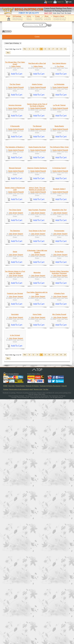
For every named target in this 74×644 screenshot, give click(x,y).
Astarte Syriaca (37, 120)
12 (33, 49)
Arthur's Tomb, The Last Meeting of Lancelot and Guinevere (37, 314)
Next (8, 53)
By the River (59, 430)
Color (8, 31)
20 (65, 49)
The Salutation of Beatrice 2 (15, 236)
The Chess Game (15, 352)
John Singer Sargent (16, 355)
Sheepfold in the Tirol (59, 352)
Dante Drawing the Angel (37, 236)
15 (45, 49)
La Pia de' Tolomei (59, 159)
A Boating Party (59, 507)
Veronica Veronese (15, 159)
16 (49, 49)
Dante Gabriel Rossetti (16, 123)
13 (37, 49)
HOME (5, 631)
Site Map (46, 634)
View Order (11, 631)
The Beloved (37, 197)
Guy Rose (60, 84)
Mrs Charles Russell (59, 546)
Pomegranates (59, 391)
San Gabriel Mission (59, 81)
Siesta (15, 430)
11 (29, 49)
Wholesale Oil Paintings (32, 631)
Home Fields (37, 546)
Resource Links (38, 634)
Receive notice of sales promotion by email (21, 634)
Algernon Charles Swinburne (37, 275)
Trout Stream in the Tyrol (37, 391)
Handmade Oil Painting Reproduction (50, 631)
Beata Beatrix (59, 197)
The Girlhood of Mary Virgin (59, 236)
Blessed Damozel (15, 275)
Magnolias (37, 469)
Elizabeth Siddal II (59, 314)
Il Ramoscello (15, 197)
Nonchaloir (15, 546)
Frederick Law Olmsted (15, 507)
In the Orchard (15, 580)
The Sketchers (15, 391)
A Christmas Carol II (59, 275)
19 (61, 49)
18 (57, 49)
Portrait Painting (20, 631)
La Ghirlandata (59, 120)
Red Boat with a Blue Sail (37, 81)
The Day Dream (15, 120)
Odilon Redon (16, 84)
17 (53, 49)
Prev (25, 49)
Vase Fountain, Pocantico (37, 352)
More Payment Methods (12, 619)
